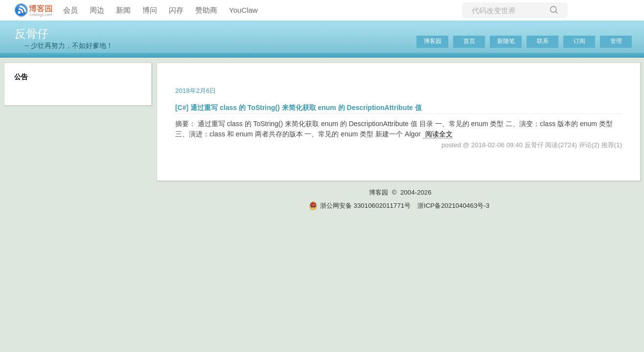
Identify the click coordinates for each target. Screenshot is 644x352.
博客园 (433, 41)
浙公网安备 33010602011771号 (360, 206)
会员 (70, 10)
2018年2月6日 (195, 91)
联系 (543, 41)
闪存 (176, 10)
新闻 (123, 10)
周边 (97, 10)
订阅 (579, 41)
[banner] (29, 10)
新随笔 (506, 41)
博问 (150, 10)
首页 (469, 41)
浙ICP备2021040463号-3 (453, 206)
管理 (616, 41)
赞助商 (206, 10)
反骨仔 (32, 34)
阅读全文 (439, 134)
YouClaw (243, 10)
